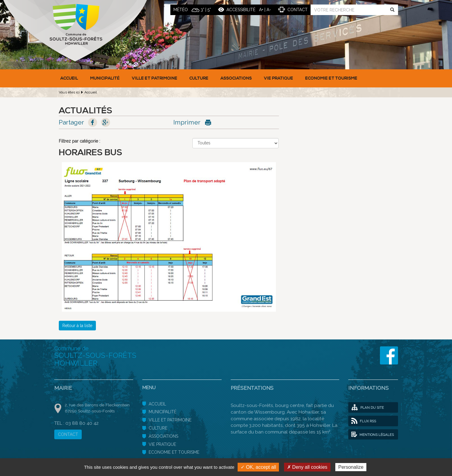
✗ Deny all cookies (307, 467)
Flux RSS (364, 421)
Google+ (106, 122)
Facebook (93, 122)
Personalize (351, 467)
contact (297, 10)
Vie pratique (278, 78)
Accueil (69, 78)
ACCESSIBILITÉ (241, 10)
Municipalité (105, 78)
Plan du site (368, 408)
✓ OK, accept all (258, 467)
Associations (236, 78)
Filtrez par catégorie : (79, 141)
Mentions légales (373, 435)
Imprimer (187, 122)
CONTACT (68, 434)
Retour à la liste (77, 326)
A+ (261, 10)
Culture (199, 78)
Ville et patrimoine (155, 78)
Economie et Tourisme (331, 78)
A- (269, 10)
